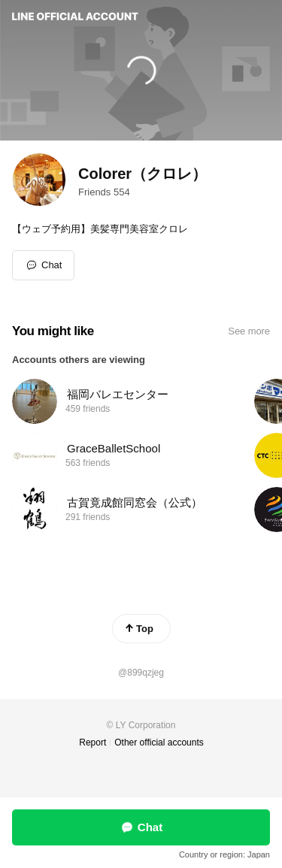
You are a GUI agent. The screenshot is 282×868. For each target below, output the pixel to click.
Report (92, 742)
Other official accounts (159, 742)
